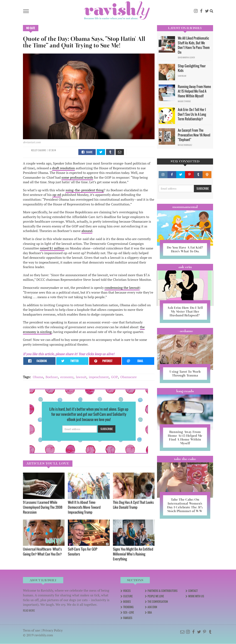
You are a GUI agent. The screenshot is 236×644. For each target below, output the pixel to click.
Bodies (127, 602)
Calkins (42, 150)
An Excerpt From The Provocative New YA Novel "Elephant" (194, 135)
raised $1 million (52, 248)
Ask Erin (185, 267)
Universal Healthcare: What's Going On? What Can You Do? (42, 551)
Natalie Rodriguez (185, 145)
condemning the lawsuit (122, 288)
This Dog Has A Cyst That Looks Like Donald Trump (133, 505)
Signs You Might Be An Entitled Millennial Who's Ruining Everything (133, 554)
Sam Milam (182, 76)
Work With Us (196, 596)
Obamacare (128, 377)
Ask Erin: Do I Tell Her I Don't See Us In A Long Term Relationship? (192, 114)
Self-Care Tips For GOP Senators (83, 551)
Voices (127, 591)
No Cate (31, 28)
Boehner (52, 377)
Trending (128, 607)
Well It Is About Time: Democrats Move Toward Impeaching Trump (84, 507)
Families (128, 618)
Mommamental (185, 207)
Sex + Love (128, 612)
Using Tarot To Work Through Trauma (185, 373)
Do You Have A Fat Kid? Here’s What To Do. (185, 249)
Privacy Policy (53, 630)
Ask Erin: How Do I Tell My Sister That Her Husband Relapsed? (185, 311)
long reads (185, 391)
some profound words (77, 177)
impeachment (99, 377)
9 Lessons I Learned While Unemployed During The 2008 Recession (43, 507)
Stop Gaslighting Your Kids (192, 68)
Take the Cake (185, 459)
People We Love (156, 596)
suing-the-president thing (85, 190)
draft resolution (64, 168)
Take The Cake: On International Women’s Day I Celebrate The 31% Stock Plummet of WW (185, 505)
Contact (193, 591)
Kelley (34, 150)
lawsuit (81, 377)
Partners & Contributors (162, 591)
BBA (150, 612)
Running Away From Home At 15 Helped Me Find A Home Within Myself (194, 91)
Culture (128, 596)
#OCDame (185, 331)
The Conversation (158, 602)
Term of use (31, 630)
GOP (114, 377)
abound (87, 231)
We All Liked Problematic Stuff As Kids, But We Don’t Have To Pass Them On (194, 45)
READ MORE (29, 611)
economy (67, 377)
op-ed (57, 195)
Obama (38, 377)
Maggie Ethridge (184, 101)
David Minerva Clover (186, 57)
